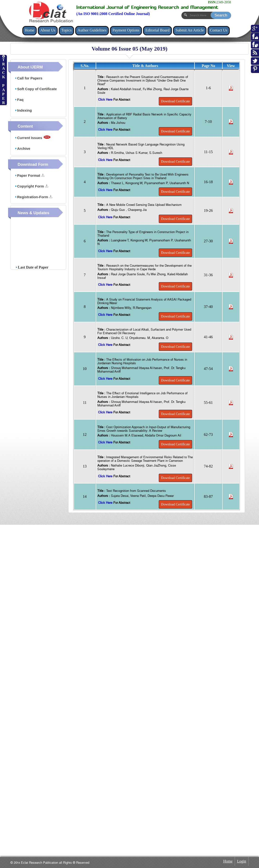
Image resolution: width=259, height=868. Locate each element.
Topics (66, 30)
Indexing (23, 110)
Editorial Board (158, 30)
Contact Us (219, 30)
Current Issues (33, 138)
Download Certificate (176, 101)
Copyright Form (32, 186)
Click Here (106, 100)
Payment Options (126, 30)
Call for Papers (29, 78)
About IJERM (30, 67)
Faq (19, 100)
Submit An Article (190, 30)
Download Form (33, 164)
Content (25, 126)
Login (242, 861)
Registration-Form (34, 197)
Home (30, 30)
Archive (22, 148)
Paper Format (30, 175)
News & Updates (33, 213)
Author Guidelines (92, 30)
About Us (48, 30)
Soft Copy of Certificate (36, 89)
